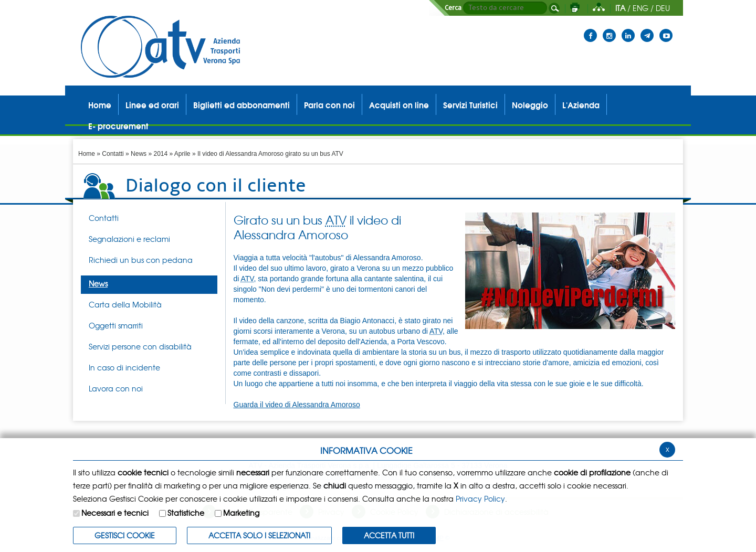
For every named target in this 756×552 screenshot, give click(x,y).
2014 (160, 154)
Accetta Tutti (389, 535)
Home (87, 154)
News (139, 154)
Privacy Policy (480, 498)
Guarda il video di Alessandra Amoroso (297, 405)
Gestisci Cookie (125, 535)
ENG (640, 8)
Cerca (453, 8)
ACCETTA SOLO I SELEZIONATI (259, 535)
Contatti (113, 154)
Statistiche (186, 513)
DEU (663, 8)
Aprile (182, 154)
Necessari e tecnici (115, 513)
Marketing (241, 513)
